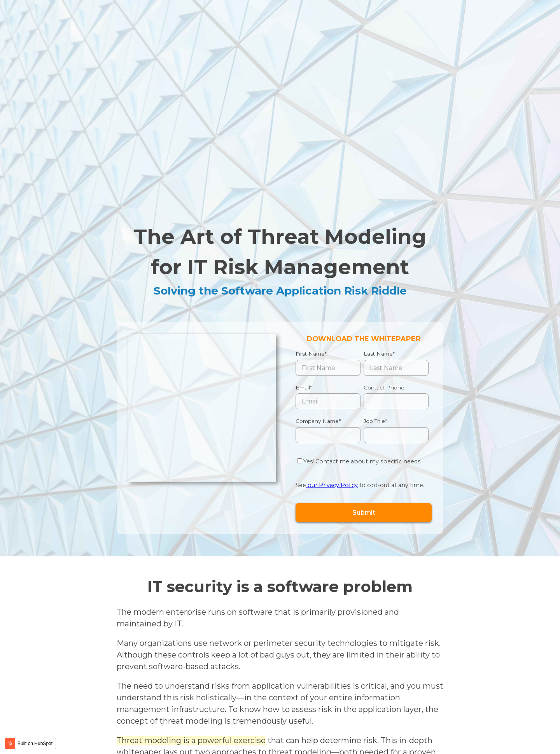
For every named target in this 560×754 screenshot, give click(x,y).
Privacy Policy (180, 737)
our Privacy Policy (332, 369)
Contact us (487, 706)
